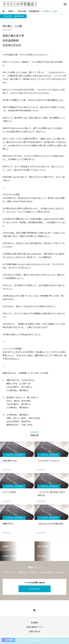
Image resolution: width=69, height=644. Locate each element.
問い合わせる (35, 589)
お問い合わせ (35, 631)
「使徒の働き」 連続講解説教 (13, 16)
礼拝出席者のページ (35, 627)
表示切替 (9, 640)
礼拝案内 (35, 623)
